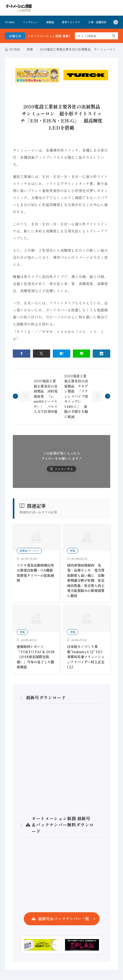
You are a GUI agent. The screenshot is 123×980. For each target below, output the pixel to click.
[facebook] (22, 354)
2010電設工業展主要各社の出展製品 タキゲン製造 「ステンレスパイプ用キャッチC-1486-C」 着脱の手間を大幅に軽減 (76, 396)
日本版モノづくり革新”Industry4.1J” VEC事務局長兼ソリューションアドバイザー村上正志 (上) (86, 657)
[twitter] (42, 354)
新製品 (50, 22)
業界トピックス (71, 22)
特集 (30, 49)
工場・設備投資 (97, 22)
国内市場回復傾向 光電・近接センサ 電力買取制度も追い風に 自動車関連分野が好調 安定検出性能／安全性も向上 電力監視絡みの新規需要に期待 (87, 580)
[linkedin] (101, 354)
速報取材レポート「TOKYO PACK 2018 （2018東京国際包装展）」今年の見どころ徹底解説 (36, 657)
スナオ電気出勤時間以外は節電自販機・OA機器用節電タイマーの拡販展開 (35, 573)
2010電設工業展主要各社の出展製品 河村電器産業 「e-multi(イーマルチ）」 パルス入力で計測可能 (46, 396)
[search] (114, 36)
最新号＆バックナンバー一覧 (64, 919)
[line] (82, 354)
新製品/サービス (29, 551)
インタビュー (31, 22)
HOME (10, 22)
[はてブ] (61, 354)
